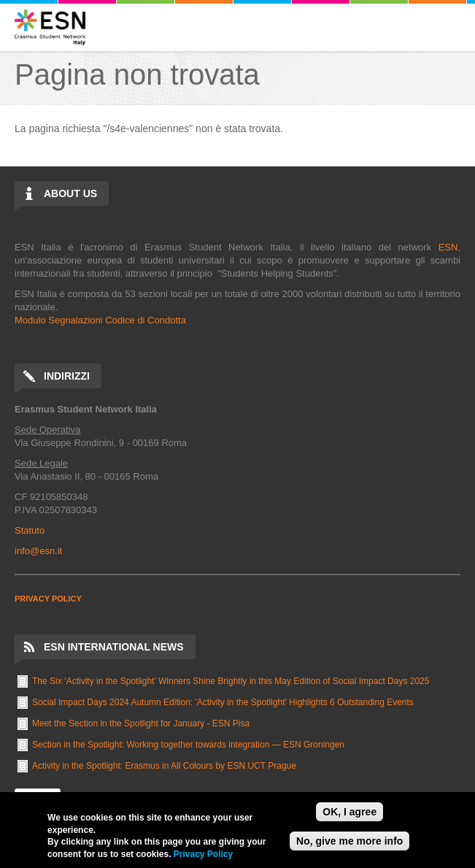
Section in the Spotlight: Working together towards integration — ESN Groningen (188, 745)
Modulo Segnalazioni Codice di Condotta (100, 320)
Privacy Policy (203, 854)
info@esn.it (38, 551)
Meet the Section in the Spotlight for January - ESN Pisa (141, 723)
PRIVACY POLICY (48, 599)
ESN (448, 247)
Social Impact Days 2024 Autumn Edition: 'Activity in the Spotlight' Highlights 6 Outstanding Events (223, 702)
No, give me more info (350, 841)
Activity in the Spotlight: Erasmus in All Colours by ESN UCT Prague (164, 766)
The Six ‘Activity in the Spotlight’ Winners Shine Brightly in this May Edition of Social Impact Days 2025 (231, 681)
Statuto (30, 530)
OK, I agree (350, 812)
